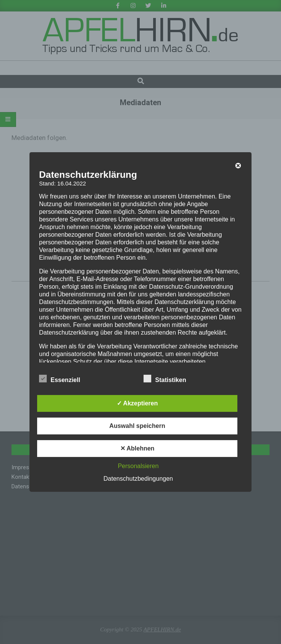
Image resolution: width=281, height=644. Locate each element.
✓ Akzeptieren (137, 403)
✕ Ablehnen (137, 448)
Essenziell (60, 379)
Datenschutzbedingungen (138, 479)
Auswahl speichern (137, 426)
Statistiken (165, 379)
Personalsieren (138, 466)
